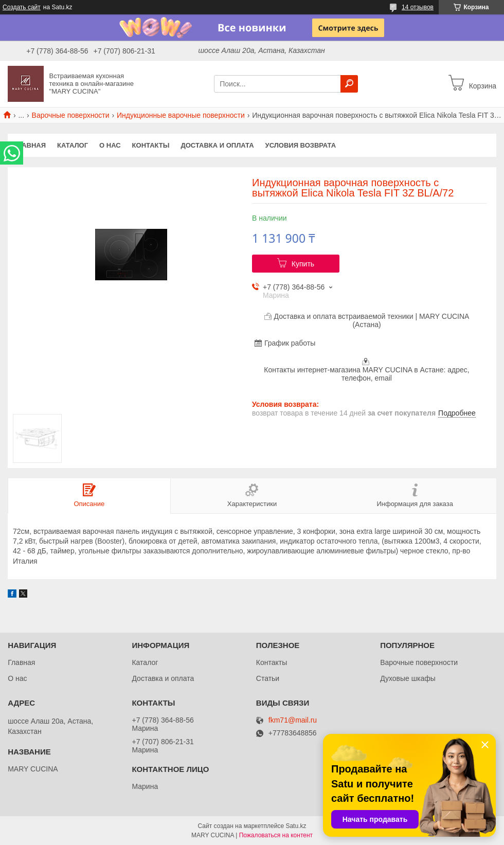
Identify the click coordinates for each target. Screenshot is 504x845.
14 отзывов (418, 7)
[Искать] (349, 84)
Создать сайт (22, 7)
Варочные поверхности (71, 115)
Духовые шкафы (408, 678)
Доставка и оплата (217, 145)
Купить (303, 264)
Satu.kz (296, 826)
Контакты (151, 145)
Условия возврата (301, 145)
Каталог (73, 145)
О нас (110, 145)
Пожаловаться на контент (276, 835)
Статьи (268, 678)
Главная (30, 145)
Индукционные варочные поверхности (181, 115)
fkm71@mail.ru (293, 720)
